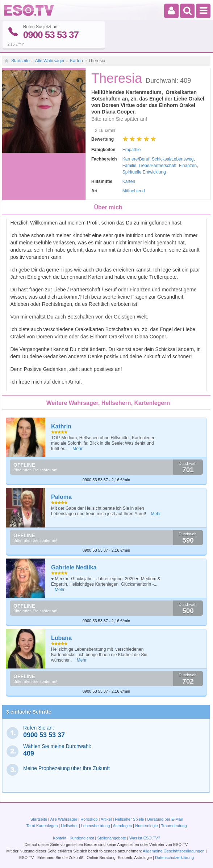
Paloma (61, 497)
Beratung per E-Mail (165, 819)
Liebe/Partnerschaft (158, 166)
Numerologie (146, 826)
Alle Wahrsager (50, 61)
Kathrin (61, 426)
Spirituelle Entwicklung (144, 172)
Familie (130, 166)
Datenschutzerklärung (174, 858)
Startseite (20, 61)
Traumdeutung (174, 826)
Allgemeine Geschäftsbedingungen (174, 851)
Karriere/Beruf (136, 159)
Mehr (77, 449)
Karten (76, 61)
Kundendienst (82, 838)
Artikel (106, 819)
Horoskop (89, 819)
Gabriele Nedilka (74, 567)
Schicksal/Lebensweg (173, 159)
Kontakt (60, 838)
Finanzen (188, 166)
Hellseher (69, 826)
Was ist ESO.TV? (145, 838)
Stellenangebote (112, 838)
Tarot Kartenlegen (42, 826)
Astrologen (123, 826)
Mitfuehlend (134, 191)
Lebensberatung (96, 826)
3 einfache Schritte (29, 712)
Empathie (132, 150)
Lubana (61, 638)
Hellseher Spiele (129, 819)
